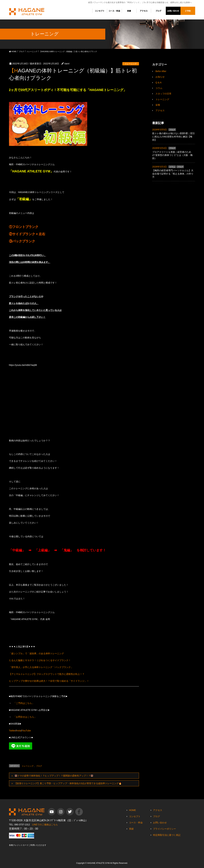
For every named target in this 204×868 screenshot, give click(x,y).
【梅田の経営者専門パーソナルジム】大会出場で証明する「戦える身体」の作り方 (173, 174)
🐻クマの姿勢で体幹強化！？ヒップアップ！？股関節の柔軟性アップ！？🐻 (54, 776)
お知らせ (160, 77)
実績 (131, 829)
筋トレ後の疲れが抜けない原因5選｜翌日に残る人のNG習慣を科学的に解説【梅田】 (173, 137)
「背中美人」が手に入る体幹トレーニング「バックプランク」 (41, 667)
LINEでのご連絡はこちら (45, 825)
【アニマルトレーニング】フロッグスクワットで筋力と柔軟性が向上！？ (47, 674)
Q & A (159, 83)
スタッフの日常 (163, 94)
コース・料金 (136, 823)
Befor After (161, 71)
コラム (159, 88)
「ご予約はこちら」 (24, 703)
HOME (132, 810)
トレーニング (131, 64)
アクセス (160, 110)
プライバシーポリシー (164, 829)
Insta (19, 731)
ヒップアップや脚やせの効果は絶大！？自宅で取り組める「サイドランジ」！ (49, 681)
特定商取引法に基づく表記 (167, 835)
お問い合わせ (160, 823)
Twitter (12, 731)
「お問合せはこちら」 (25, 717)
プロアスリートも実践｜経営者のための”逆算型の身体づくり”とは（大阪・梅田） (172, 155)
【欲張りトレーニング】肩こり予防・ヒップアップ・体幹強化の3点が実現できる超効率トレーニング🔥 (68, 783)
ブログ (39, 766)
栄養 (158, 105)
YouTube (26, 731)
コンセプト (135, 816)
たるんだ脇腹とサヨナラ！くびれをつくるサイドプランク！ (40, 660)
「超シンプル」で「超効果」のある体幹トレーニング (36, 653)
